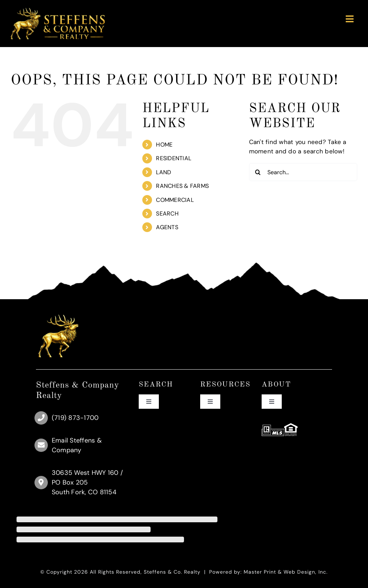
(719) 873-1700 (75, 418)
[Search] (258, 172)
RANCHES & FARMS (182, 186)
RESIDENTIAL (174, 158)
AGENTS (167, 227)
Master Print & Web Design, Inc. (286, 572)
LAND (164, 172)
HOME (164, 145)
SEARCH (167, 214)
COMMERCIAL (175, 200)
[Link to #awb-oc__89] (350, 19)
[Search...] (303, 172)
